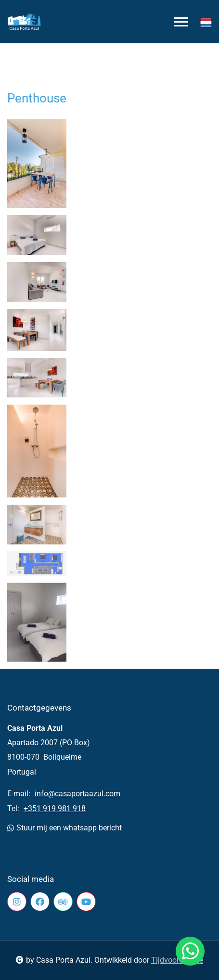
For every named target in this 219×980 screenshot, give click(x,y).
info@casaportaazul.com (77, 794)
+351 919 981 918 (55, 808)
